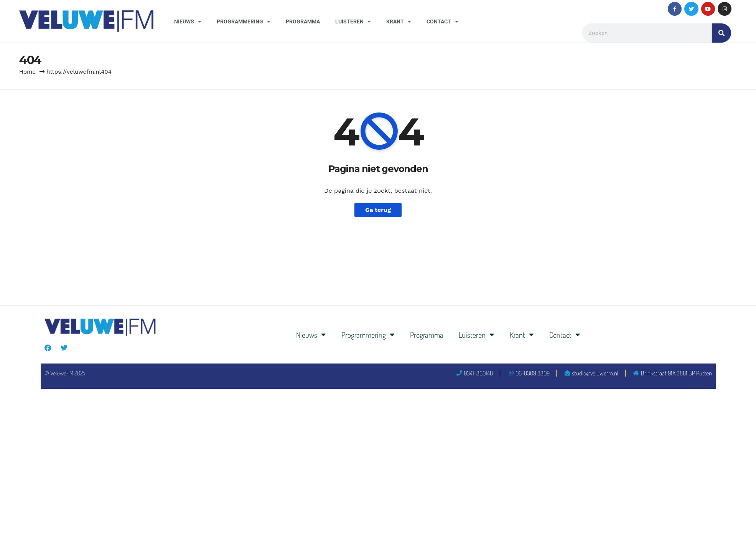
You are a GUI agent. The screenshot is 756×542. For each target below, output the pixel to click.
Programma (303, 21)
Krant (399, 21)
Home (27, 72)
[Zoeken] (721, 33)
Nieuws (188, 21)
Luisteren (353, 21)
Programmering (244, 21)
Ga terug (378, 210)
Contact (442, 21)
